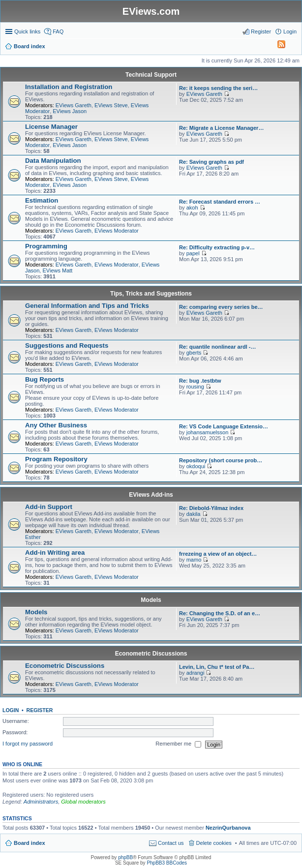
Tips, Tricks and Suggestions (151, 294)
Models (151, 600)
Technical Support (151, 75)
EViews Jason (70, 111)
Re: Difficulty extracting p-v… (217, 247)
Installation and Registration (69, 87)
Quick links (27, 31)
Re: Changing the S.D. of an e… (220, 613)
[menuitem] (277, 46)
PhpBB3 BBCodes (167, 863)
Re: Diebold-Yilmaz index (211, 508)
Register (40, 710)
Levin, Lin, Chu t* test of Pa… (217, 667)
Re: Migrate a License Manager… (221, 128)
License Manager (51, 127)
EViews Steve (111, 105)
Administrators (41, 802)
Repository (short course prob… (221, 460)
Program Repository (56, 459)
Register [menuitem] (261, 31)
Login (11, 710)
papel (193, 253)
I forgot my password (28, 744)
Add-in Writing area (55, 553)
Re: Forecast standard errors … (220, 202)
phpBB (125, 857)
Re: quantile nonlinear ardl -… (217, 347)
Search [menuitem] (293, 47)
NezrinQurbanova (228, 828)
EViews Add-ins (151, 495)
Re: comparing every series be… (221, 307)
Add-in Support (49, 507)
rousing (195, 387)
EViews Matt (57, 270)
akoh (192, 208)
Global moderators (83, 802)
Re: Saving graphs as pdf (211, 162)
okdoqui (196, 466)
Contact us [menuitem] (171, 843)
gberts (194, 353)
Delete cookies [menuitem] (214, 843)
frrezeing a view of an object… (218, 554)
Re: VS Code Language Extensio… (224, 426)
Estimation (42, 200)
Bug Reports (45, 379)
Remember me (178, 745)
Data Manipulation (53, 161)
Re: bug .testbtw (200, 381)
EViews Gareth (74, 105)
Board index (30, 843)
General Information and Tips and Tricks (87, 306)
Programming (46, 246)
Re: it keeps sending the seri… (218, 88)
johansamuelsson (208, 432)
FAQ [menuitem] (58, 31)
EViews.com (151, 11)
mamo (194, 560)
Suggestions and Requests (67, 345)
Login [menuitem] (290, 31)
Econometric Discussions (151, 654)
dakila (194, 514)
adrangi (196, 673)
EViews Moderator (117, 231)
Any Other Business (56, 425)
